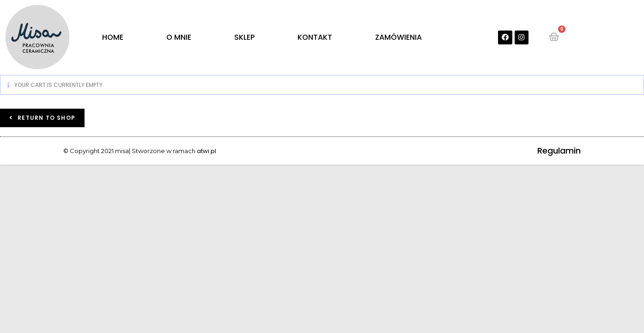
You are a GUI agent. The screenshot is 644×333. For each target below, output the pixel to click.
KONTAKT (315, 37)
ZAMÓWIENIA (398, 37)
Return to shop (46, 118)
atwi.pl (207, 151)
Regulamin (559, 151)
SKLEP (244, 37)
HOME (113, 37)
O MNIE (179, 37)
